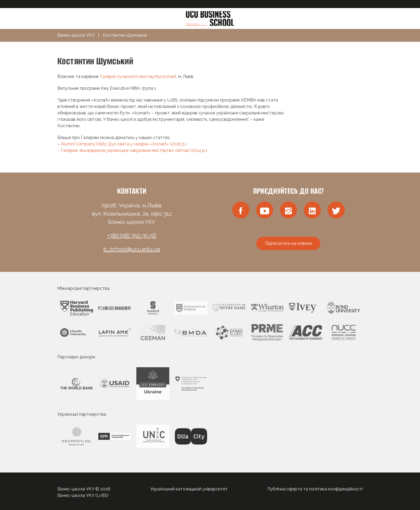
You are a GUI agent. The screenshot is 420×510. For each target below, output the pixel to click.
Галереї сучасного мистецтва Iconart (138, 76)
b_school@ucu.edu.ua (132, 249)
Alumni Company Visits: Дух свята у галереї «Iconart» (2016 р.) (124, 144)
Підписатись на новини (288, 243)
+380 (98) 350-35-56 (132, 235)
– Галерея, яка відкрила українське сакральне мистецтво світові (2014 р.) (132, 150)
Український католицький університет (189, 489)
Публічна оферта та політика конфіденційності (315, 489)
